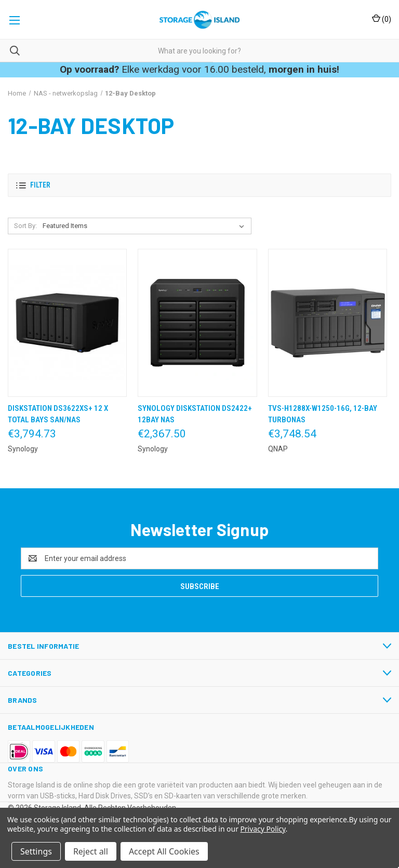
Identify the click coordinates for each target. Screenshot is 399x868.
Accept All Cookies (164, 851)
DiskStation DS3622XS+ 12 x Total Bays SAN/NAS (58, 414)
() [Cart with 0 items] (382, 19)
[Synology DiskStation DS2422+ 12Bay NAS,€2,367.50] (197, 323)
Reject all (91, 851)
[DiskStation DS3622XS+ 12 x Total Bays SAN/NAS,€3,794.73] (67, 323)
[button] (199, 185)
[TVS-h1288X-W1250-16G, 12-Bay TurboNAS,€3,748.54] (328, 323)
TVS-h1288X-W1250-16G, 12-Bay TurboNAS (323, 414)
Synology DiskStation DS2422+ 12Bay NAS (195, 414)
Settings (36, 851)
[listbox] (145, 226)
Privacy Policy (263, 829)
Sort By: (25, 226)
